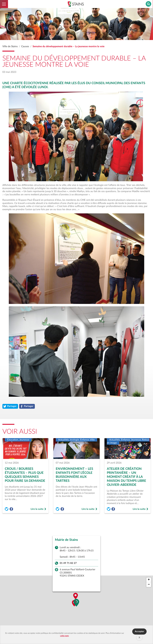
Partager (11, 407)
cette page (64, 636)
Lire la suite (38, 509)
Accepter (139, 632)
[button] (76, 603)
